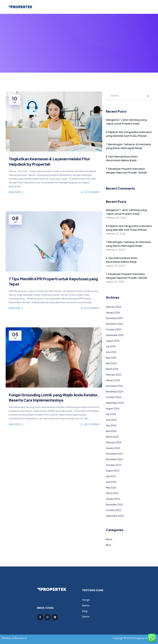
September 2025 (115, 335)
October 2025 (114, 329)
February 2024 (114, 442)
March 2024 (112, 437)
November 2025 (114, 324)
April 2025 (111, 363)
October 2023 (114, 465)
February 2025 (114, 375)
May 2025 (111, 358)
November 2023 (114, 459)
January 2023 (113, 499)
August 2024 (113, 408)
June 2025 (111, 352)
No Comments (90, 192)
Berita (109, 539)
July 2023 (111, 476)
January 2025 (113, 380)
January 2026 (113, 312)
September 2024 (115, 403)
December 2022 (114, 504)
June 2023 (111, 482)
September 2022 (115, 516)
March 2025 (112, 369)
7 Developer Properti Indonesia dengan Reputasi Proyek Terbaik (126, 171)
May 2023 (111, 487)
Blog (108, 545)
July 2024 (111, 414)
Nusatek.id (21, 638)
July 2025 (111, 346)
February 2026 (114, 307)
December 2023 (114, 454)
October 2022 (114, 510)
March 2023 (112, 493)
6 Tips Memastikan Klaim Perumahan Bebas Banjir (122, 158)
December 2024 (114, 386)
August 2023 (113, 471)
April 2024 (111, 431)
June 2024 (111, 420)
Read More (16, 192)
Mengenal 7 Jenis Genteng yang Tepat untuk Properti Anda (126, 122)
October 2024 (114, 397)
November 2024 (114, 391)
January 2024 (113, 448)
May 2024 (111, 425)
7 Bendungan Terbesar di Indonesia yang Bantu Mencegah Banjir (128, 146)
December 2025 (114, 318)
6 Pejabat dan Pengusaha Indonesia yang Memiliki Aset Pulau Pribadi (129, 134)
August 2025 (113, 341)
